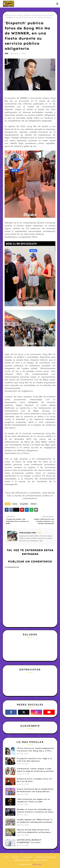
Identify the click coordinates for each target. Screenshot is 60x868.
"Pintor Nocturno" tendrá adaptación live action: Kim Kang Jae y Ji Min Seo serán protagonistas (35, 750)
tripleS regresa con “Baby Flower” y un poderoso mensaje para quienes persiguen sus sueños (35, 821)
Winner (20, 15)
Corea (15, 504)
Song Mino (24, 504)
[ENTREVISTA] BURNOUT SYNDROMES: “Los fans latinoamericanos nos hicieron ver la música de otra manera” (35, 841)
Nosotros (16, 857)
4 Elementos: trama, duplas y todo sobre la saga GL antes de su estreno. (36, 770)
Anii (6, 53)
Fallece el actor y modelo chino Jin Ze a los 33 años (34, 780)
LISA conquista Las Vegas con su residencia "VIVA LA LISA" (33, 800)
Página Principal (10, 15)
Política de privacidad (22, 860)
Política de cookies (40, 860)
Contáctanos (27, 857)
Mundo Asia (37, 864)
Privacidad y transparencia (46, 857)
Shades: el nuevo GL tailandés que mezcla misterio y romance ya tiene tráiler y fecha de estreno (35, 811)
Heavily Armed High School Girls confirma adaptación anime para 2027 (33, 831)
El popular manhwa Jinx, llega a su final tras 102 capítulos (34, 760)
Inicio (6, 857)
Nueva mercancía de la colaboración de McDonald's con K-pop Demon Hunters (35, 790)
